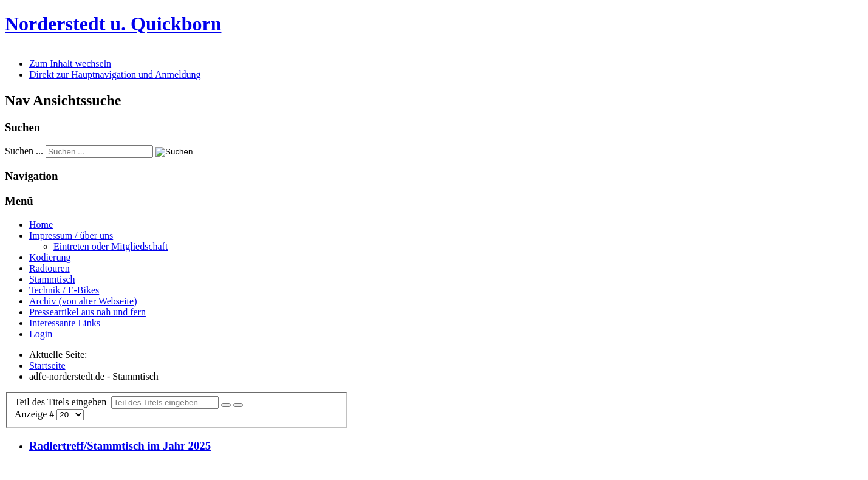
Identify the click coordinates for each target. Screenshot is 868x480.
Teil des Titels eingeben (63, 402)
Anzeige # (36, 414)
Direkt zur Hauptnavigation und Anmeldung (115, 74)
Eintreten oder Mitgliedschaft (111, 246)
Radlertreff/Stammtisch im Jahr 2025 (120, 446)
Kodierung (50, 257)
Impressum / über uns (71, 235)
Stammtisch (52, 279)
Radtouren (50, 268)
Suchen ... (24, 151)
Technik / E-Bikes (64, 290)
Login (41, 334)
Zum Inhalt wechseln (70, 63)
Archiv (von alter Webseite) (83, 301)
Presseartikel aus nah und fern (87, 312)
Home (41, 225)
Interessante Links (65, 323)
